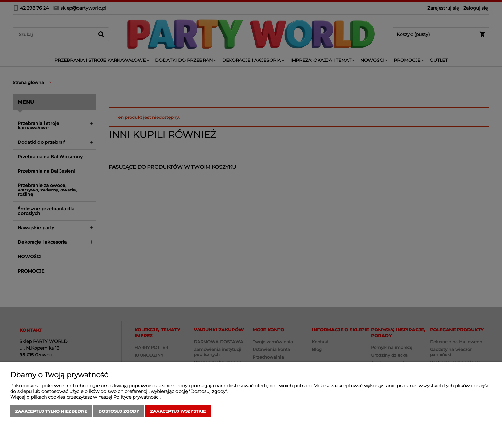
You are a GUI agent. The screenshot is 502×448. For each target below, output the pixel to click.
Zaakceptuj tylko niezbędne (51, 411)
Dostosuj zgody (119, 411)
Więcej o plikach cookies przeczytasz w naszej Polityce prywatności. (85, 397)
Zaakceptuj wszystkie (178, 411)
